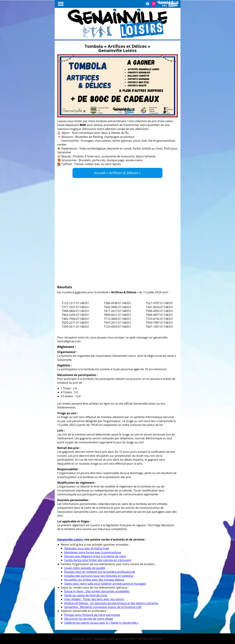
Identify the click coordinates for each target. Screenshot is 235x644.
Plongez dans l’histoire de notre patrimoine (92, 615)
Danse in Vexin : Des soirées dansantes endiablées (97, 591)
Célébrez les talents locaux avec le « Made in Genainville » (102, 623)
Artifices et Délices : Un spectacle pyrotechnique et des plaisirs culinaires (111, 603)
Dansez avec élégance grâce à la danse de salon (95, 556)
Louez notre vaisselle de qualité (85, 568)
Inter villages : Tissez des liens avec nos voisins (94, 599)
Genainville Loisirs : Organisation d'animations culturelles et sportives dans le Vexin (117, 639)
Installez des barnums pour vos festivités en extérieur (99, 576)
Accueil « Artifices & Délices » (117, 173)
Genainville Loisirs (70, 539)
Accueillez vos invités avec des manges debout (94, 580)
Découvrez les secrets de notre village (89, 619)
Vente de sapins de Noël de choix (86, 595)
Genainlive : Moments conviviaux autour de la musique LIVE (103, 607)
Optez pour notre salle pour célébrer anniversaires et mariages (105, 584)
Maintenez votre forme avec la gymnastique (93, 552)
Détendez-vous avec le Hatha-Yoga (87, 548)
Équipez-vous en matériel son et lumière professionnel (100, 572)
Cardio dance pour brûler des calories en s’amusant (98, 560)
